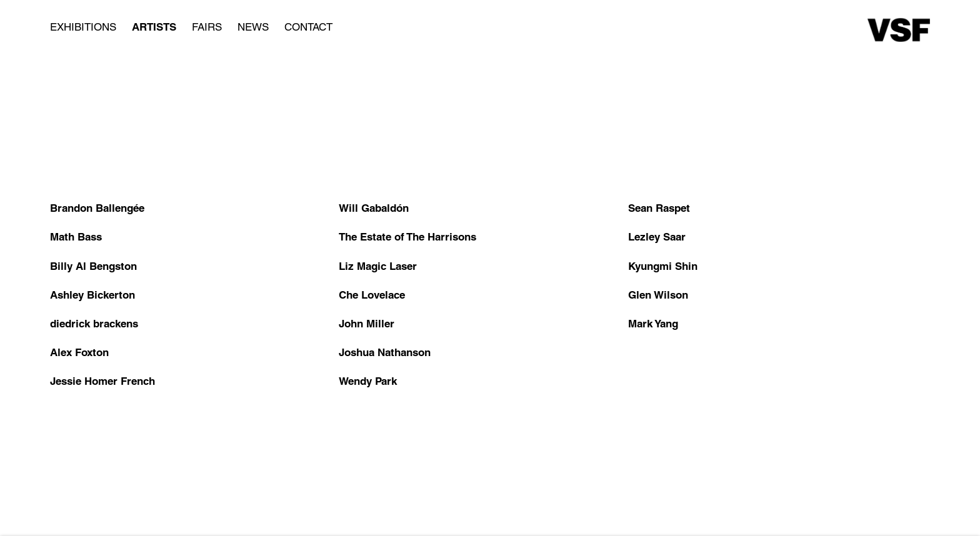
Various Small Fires (899, 30)
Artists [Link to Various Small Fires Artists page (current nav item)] (154, 27)
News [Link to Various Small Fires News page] (253, 27)
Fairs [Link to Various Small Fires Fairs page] (207, 27)
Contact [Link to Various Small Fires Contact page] (308, 27)
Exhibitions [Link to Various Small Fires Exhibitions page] (83, 27)
